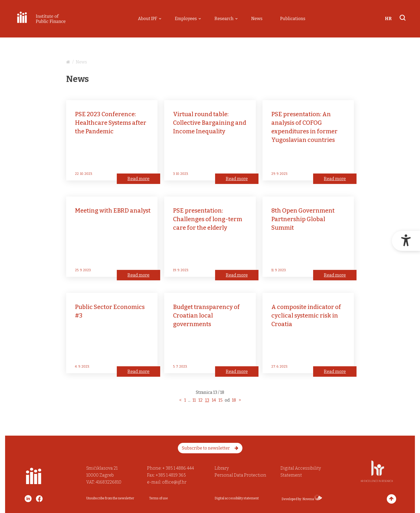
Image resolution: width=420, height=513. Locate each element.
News (257, 19)
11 (194, 400)
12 (200, 400)
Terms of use (159, 498)
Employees (186, 19)
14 (214, 400)
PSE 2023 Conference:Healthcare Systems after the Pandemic (111, 123)
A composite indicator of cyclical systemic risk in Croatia (306, 316)
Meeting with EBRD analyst (113, 211)
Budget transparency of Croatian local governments (206, 316)
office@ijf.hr (174, 482)
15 (221, 400)
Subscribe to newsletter (210, 448)
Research (224, 19)
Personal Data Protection (240, 475)
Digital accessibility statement (237, 498)
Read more (138, 179)
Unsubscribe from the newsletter (110, 498)
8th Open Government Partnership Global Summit (303, 219)
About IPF (148, 19)
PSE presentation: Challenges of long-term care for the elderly (208, 219)
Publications (293, 19)
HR (388, 19)
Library (222, 468)
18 (234, 400)
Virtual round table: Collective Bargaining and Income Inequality (210, 123)
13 (207, 400)
